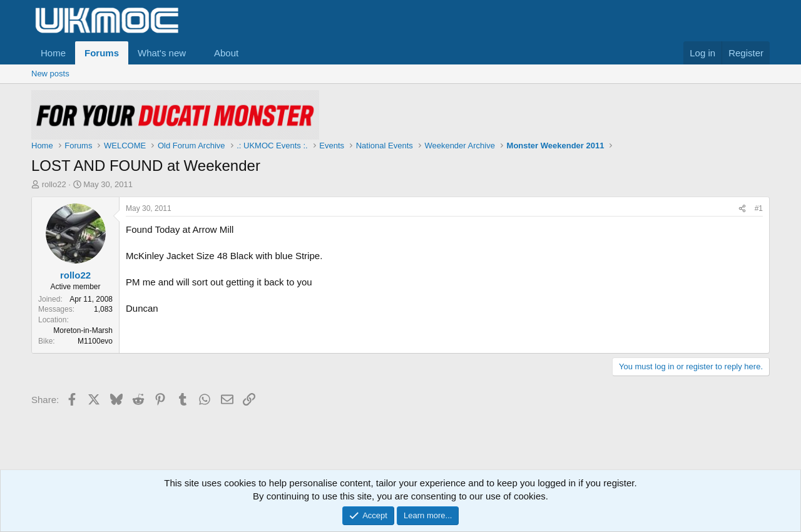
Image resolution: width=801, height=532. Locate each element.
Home (53, 53)
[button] (196, 53)
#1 (759, 208)
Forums (102, 53)
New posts (50, 74)
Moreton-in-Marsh (83, 330)
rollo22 (54, 184)
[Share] (742, 209)
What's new (162, 53)
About (226, 53)
